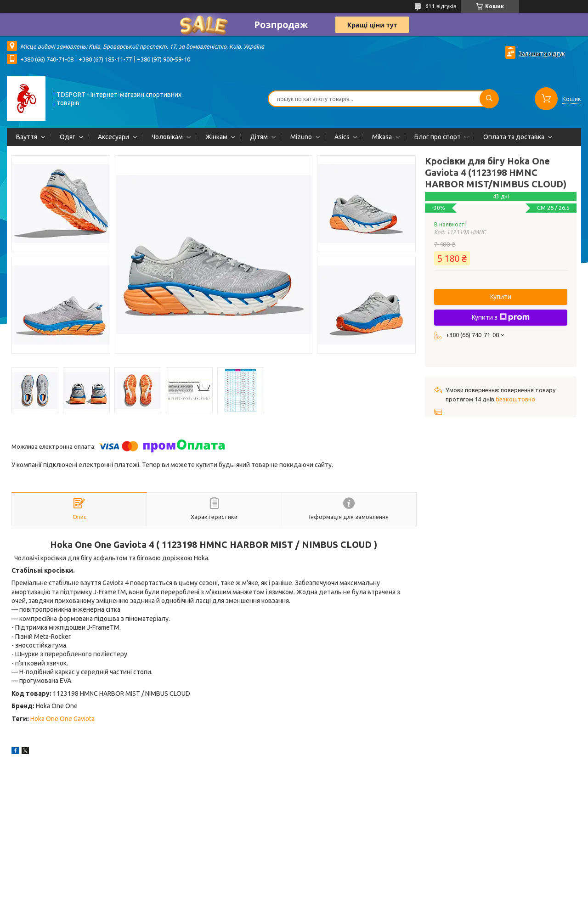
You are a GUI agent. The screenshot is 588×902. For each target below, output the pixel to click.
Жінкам (216, 137)
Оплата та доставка (514, 137)
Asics (342, 137)
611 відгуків (441, 6)
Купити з (501, 317)
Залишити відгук (542, 53)
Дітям (259, 137)
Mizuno (301, 137)
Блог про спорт (438, 137)
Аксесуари (113, 137)
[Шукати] (489, 99)
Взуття (27, 137)
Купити (501, 297)
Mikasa (382, 137)
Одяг (68, 137)
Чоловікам (167, 137)
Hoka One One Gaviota (62, 719)
